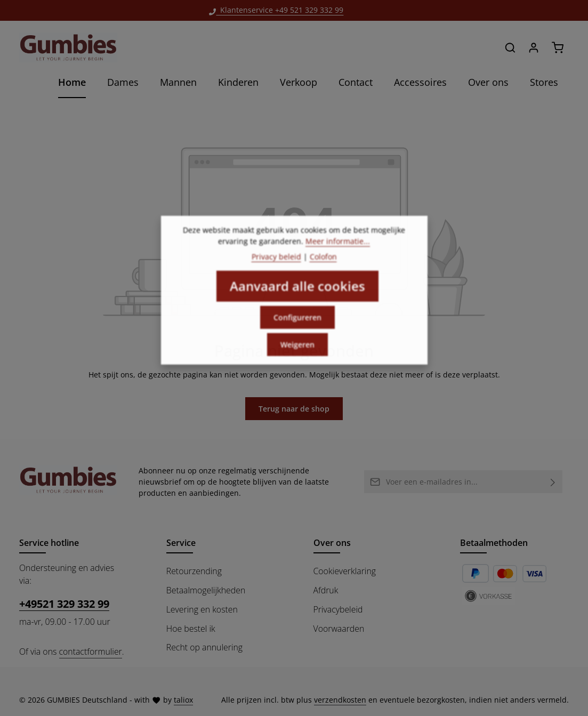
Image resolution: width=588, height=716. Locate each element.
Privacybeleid (338, 609)
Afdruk (326, 590)
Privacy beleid (276, 264)
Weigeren (297, 352)
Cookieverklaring (345, 571)
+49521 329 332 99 (64, 604)
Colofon (323, 264)
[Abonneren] (553, 482)
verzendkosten (340, 700)
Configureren (297, 325)
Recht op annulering (204, 647)
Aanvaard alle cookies (297, 293)
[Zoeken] (510, 47)
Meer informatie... (338, 249)
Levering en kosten (202, 609)
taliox (183, 700)
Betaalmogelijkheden (206, 590)
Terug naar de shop (294, 409)
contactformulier (91, 651)
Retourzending (194, 571)
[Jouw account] (534, 47)
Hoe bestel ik (191, 629)
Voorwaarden (339, 629)
